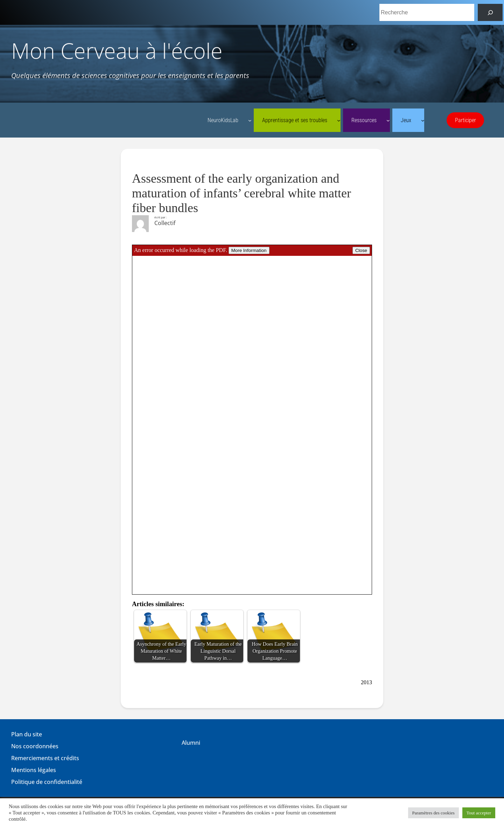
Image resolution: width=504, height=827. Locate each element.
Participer (465, 120)
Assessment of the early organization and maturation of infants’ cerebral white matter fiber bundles (241, 193)
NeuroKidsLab (223, 120)
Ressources (364, 120)
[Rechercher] (490, 12)
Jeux (406, 120)
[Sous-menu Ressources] (388, 120)
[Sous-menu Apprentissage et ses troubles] (339, 120)
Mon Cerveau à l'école (117, 51)
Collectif (165, 223)
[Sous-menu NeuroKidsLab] (250, 120)
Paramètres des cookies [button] (433, 813)
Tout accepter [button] (479, 813)
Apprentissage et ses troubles (295, 120)
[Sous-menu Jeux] (423, 120)
